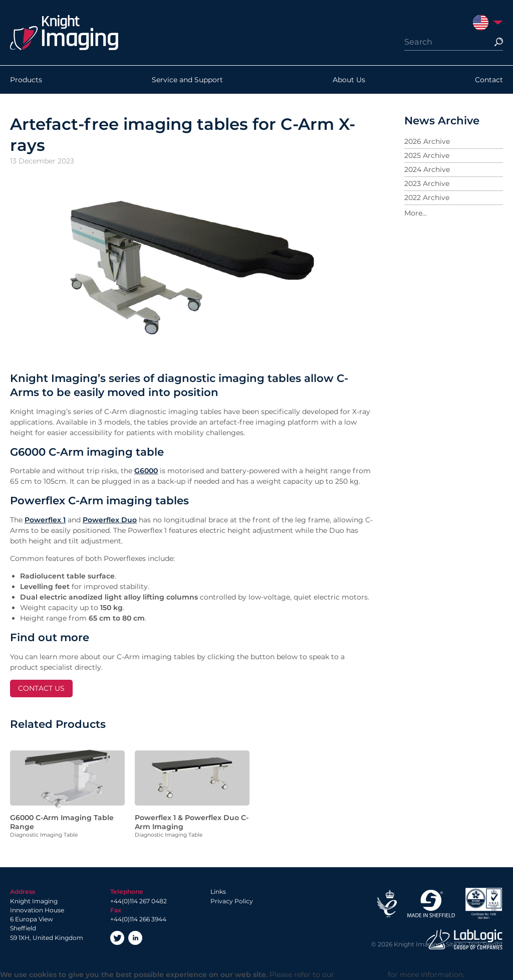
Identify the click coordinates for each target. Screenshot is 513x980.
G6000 (146, 471)
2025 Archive (427, 155)
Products (26, 80)
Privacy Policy (232, 901)
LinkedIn (135, 938)
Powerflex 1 (45, 520)
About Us (349, 80)
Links (218, 892)
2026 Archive (427, 141)
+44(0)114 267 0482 (139, 901)
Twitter (117, 938)
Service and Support (187, 80)
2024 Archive (427, 169)
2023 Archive (427, 183)
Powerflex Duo (110, 520)
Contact (489, 80)
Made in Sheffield (431, 904)
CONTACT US (41, 688)
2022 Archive (427, 198)
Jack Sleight (485, 944)
